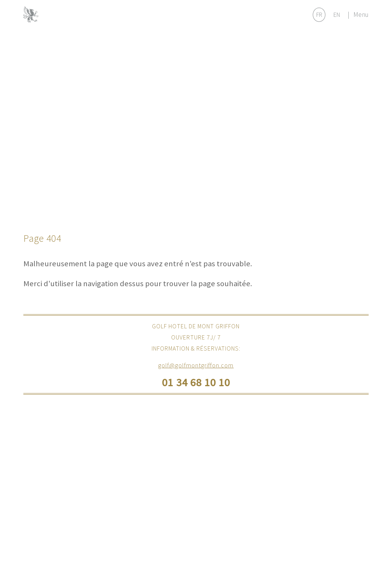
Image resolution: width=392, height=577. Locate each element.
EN (337, 15)
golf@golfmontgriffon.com (196, 365)
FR (319, 15)
